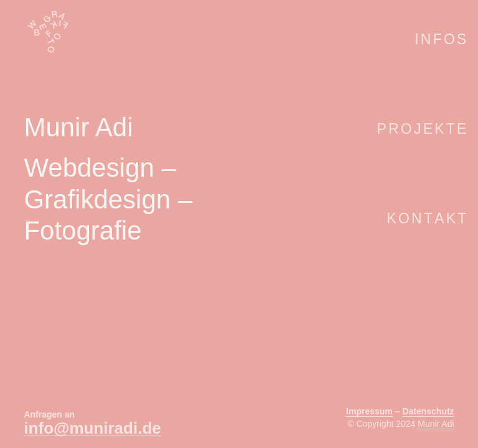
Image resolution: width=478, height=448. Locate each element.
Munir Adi (436, 424)
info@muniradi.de (92, 428)
